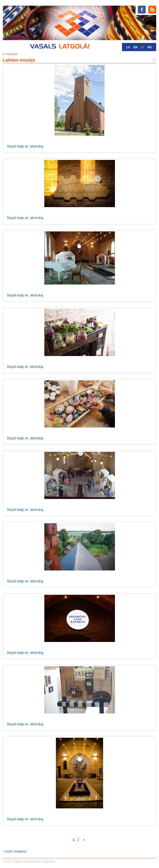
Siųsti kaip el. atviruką (25, 146)
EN (135, 47)
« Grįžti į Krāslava (15, 851)
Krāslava (12, 54)
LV (128, 47)
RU (150, 47)
